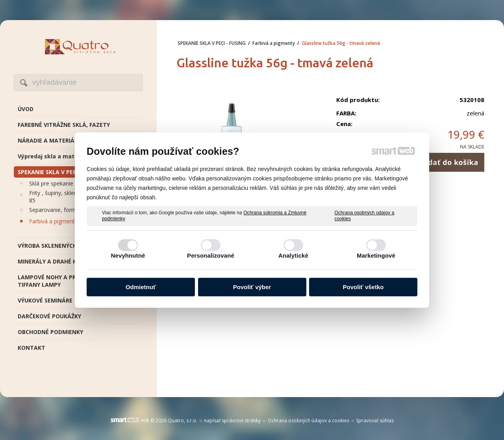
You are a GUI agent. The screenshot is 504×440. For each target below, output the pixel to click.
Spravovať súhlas (375, 421)
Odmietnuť (141, 287)
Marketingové (376, 255)
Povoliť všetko (363, 287)
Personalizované (211, 255)
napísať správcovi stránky (232, 421)
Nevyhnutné (128, 255)
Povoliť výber (252, 287)
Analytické (293, 255)
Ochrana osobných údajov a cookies (365, 216)
